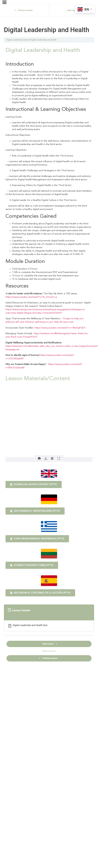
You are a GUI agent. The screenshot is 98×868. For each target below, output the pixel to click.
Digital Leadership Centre (18, 40)
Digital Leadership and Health (44, 40)
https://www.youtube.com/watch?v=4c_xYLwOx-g (31, 297)
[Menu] (4, 2)
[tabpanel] (49, 322)
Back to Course (49, 651)
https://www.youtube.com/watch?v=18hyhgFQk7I (60, 328)
